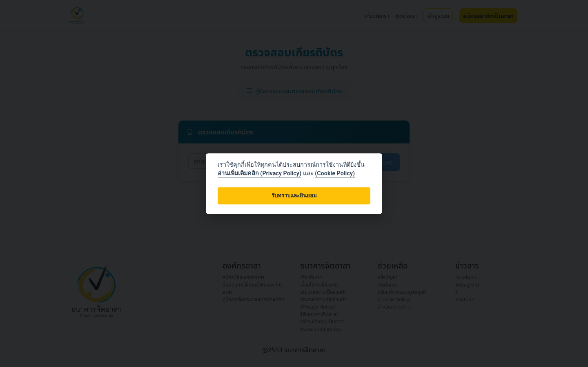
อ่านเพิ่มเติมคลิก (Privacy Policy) (259, 173)
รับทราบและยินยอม (294, 196)
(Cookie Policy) (335, 173)
